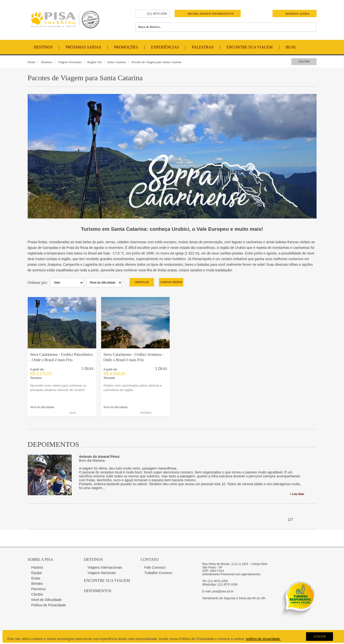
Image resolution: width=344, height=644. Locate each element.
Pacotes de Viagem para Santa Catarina (156, 62)
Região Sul (94, 62)
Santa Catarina (117, 62)
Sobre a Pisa (40, 559)
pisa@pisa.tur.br (223, 591)
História (37, 567)
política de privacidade (263, 639)
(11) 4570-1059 (157, 14)
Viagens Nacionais (70, 62)
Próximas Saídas (83, 47)
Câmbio (37, 594)
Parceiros (39, 589)
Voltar (304, 62)
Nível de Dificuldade (47, 600)
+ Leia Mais (297, 494)
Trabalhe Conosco (158, 573)
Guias (36, 578)
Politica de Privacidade (49, 605)
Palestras (203, 47)
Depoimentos (98, 591)
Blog (291, 47)
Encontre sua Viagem (107, 581)
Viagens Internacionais (105, 567)
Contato (150, 559)
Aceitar (319, 636)
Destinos (43, 47)
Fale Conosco (155, 567)
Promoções (126, 47)
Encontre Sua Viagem (249, 47)
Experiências (165, 47)
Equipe (37, 573)
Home (32, 62)
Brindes (37, 584)
